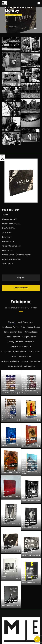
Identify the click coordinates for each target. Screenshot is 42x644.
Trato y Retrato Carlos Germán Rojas (9, 571)
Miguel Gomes (25, 356)
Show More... (12, 27)
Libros (20, 15)
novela (25, 361)
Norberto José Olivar (10, 361)
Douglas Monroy (11, 15)
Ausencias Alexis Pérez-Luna (30, 497)
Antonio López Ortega (30, 327)
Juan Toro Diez (35, 352)
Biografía (21, 278)
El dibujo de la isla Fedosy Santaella (10, 402)
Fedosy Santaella (15, 342)
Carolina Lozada (31, 332)
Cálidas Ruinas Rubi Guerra (11, 439)
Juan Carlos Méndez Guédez (13, 352)
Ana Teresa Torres (10, 327)
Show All (12, 322)
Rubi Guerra (29, 366)
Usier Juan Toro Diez (9, 492)
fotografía (30, 342)
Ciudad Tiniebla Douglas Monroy (30, 576)
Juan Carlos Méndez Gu (21, 347)
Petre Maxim (35, 361)
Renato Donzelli (15, 366)
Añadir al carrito (21, 288)
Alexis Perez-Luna (25, 322)
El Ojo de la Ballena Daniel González (10, 602)
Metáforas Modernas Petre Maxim (9, 519)
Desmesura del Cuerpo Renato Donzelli (29, 523)
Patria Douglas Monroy (8, 547)
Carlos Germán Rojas (13, 332)
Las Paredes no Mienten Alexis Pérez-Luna (29, 550)
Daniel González (13, 337)
